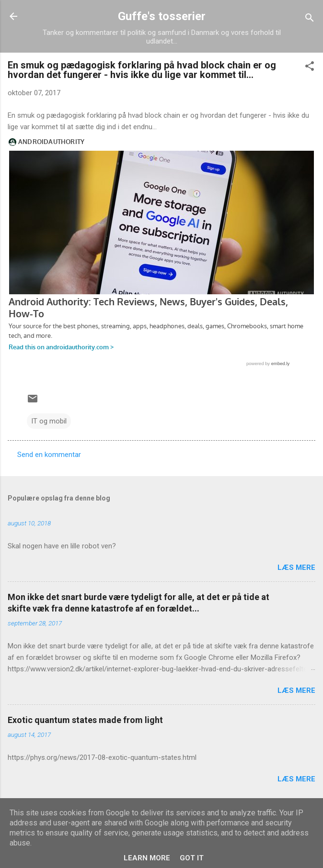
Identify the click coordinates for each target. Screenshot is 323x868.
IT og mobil (49, 421)
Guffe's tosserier (162, 16)
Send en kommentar (49, 455)
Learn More (147, 858)
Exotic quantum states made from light (85, 720)
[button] (310, 68)
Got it (192, 858)
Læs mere (296, 568)
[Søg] (310, 19)
